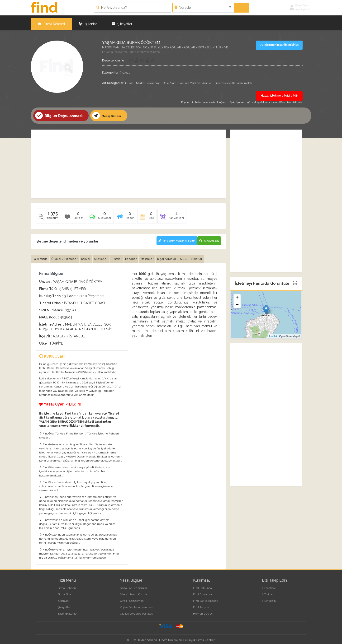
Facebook (269, 585)
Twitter (268, 591)
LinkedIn (269, 598)
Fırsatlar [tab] (120, 256)
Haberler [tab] (135, 256)
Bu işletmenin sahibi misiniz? (280, 42)
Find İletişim (201, 604)
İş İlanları (88, 21)
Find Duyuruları (203, 591)
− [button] (237, 303)
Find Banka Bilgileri (206, 598)
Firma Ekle (64, 591)
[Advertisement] (128, 162)
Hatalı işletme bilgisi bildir (279, 93)
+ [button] (237, 295)
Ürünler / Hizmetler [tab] (66, 256)
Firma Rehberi (51, 21)
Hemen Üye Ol (203, 611)
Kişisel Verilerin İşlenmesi (137, 604)
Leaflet (273, 334)
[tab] (103, 215)
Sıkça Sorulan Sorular (133, 585)
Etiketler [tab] (204, 256)
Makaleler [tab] (152, 256)
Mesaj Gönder (109, 113)
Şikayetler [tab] (104, 256)
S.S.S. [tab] (190, 256)
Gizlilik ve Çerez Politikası (137, 611)
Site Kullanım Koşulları (135, 591)
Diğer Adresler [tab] (173, 256)
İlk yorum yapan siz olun (174, 238)
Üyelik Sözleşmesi (132, 598)
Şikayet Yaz (209, 238)
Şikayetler (122, 21)
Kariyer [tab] (88, 256)
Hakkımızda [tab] (40, 256)
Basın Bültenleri (68, 611)
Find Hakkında (202, 585)
